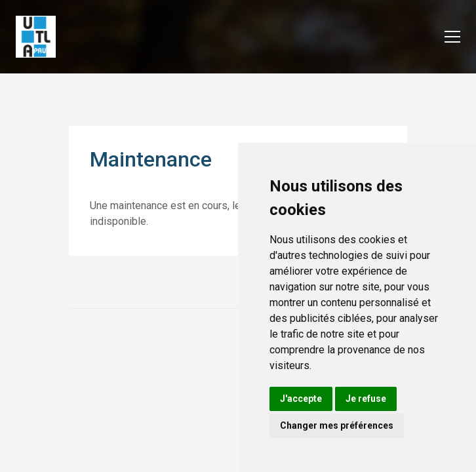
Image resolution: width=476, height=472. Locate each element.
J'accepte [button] (301, 399)
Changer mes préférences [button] (337, 425)
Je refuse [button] (366, 399)
